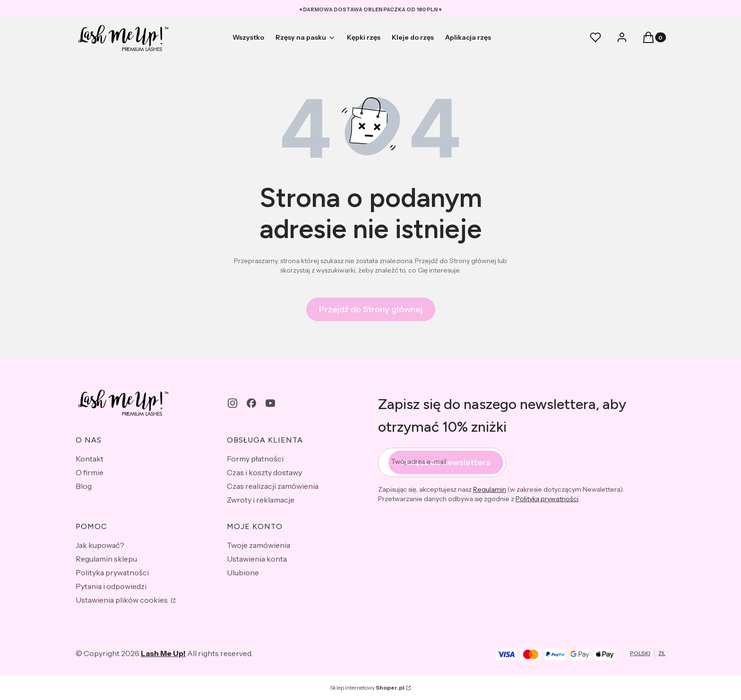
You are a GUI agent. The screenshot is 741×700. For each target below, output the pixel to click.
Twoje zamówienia (258, 545)
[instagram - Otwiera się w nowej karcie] (233, 403)
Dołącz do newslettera (446, 462)
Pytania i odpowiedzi (111, 586)
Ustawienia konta (257, 559)
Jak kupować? (100, 545)
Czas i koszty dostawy (264, 472)
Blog (84, 486)
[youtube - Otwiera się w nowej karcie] (270, 403)
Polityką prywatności (547, 499)
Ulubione (243, 572)
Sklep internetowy (367, 687)
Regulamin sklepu (106, 559)
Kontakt (90, 459)
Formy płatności (255, 459)
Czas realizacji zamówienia (273, 486)
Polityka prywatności (112, 572)
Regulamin (490, 489)
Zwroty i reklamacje (261, 500)
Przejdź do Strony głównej (371, 309)
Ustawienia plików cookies (122, 600)
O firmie (90, 472)
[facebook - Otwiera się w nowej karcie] (251, 403)
